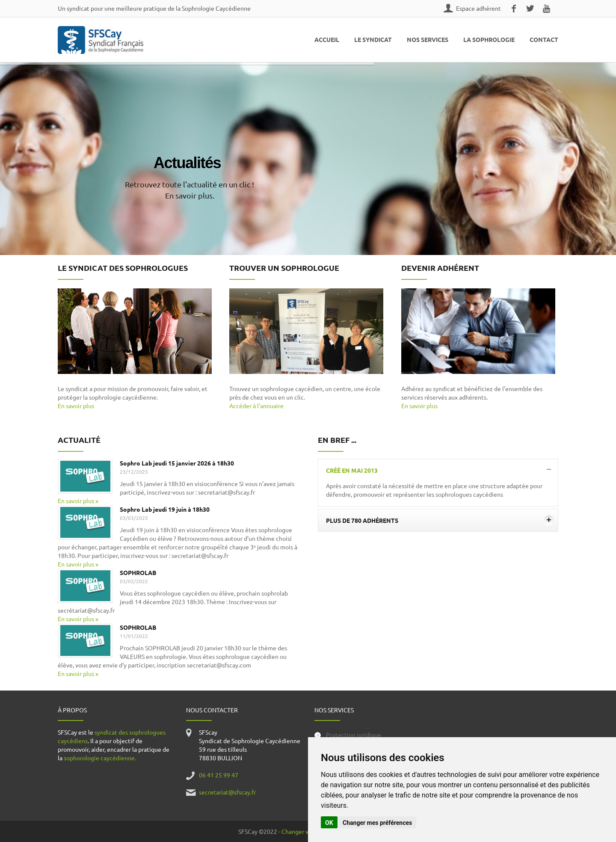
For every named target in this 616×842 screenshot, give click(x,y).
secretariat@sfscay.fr (227, 792)
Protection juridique (354, 735)
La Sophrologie (489, 39)
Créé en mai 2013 (440, 470)
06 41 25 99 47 (219, 775)
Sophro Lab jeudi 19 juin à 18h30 (165, 509)
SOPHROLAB (138, 572)
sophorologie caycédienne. (100, 758)
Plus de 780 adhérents (440, 520)
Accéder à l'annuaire (256, 406)
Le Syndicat (373, 39)
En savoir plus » (78, 501)
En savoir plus (76, 406)
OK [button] (329, 823)
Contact (544, 39)
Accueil (327, 39)
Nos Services (428, 39)
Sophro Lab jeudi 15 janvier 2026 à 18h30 (177, 463)
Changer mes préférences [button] (377, 823)
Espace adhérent (478, 8)
